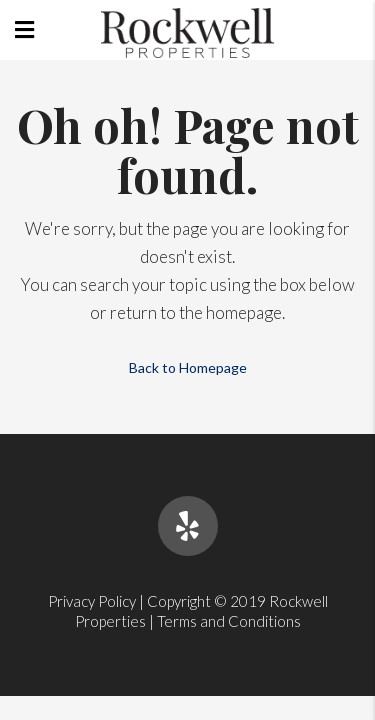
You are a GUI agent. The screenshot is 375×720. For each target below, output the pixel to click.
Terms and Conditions (229, 621)
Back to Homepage (188, 367)
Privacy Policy (92, 601)
